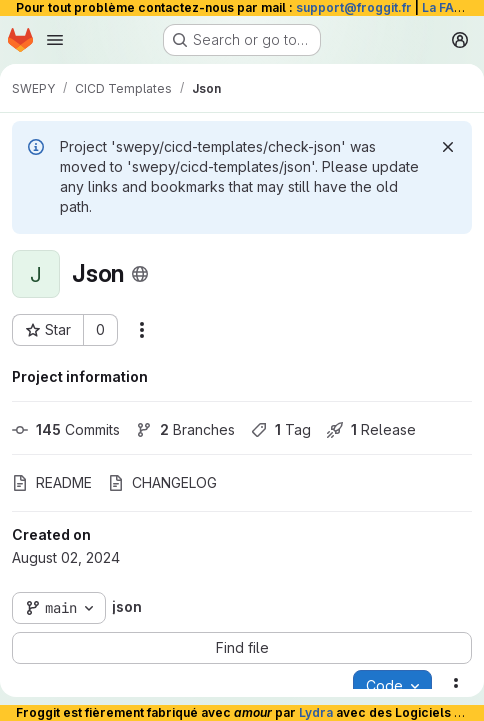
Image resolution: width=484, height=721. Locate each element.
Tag (281, 429)
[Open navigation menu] (55, 40)
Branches (185, 429)
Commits (66, 429)
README (52, 482)
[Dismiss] (448, 147)
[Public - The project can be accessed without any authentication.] (140, 274)
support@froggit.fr (354, 7)
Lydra (316, 712)
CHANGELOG (162, 482)
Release (371, 429)
